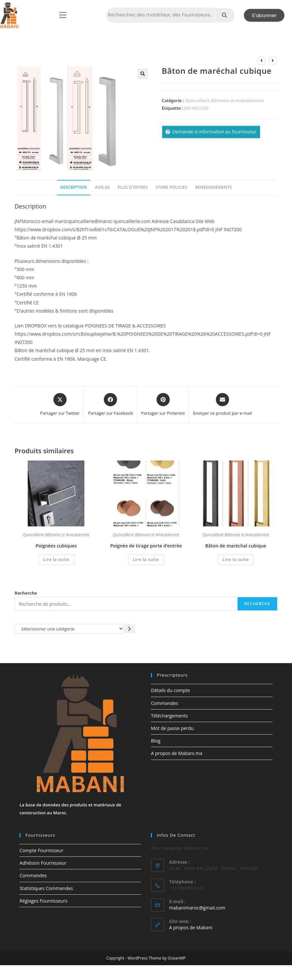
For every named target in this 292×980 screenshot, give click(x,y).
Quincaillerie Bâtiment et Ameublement (224, 100)
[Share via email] (222, 405)
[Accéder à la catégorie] (130, 629)
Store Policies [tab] (171, 187)
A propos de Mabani (191, 927)
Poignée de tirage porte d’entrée (146, 546)
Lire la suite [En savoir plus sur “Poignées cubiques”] (56, 560)
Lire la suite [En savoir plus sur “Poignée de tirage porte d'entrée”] (146, 560)
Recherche (26, 593)
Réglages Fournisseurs (43, 901)
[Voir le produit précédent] (261, 61)
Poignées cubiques (56, 546)
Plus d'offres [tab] (133, 187)
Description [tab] (74, 187)
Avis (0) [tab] (102, 187)
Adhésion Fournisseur (43, 863)
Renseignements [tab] (213, 187)
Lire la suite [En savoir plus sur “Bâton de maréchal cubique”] (236, 560)
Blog (156, 741)
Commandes (165, 703)
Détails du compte (170, 690)
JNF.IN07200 (196, 108)
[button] (63, 15)
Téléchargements (169, 716)
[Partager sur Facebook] (110, 405)
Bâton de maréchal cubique (236, 546)
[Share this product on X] (60, 405)
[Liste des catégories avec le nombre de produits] (69, 629)
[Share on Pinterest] (163, 405)
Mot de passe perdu (172, 728)
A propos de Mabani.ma (177, 753)
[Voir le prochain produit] (273, 61)
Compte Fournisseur (41, 850)
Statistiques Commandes (46, 888)
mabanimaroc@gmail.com (197, 908)
